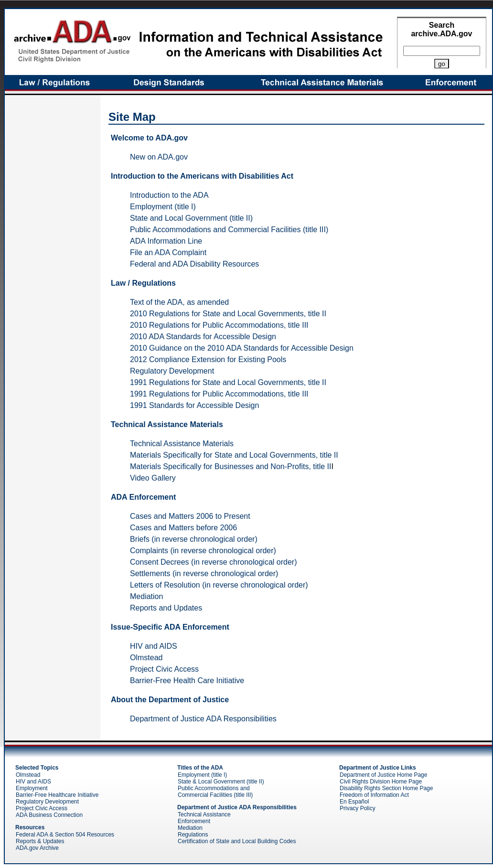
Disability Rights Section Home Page (386, 788)
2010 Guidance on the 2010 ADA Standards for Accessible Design (242, 348)
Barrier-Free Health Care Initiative (187, 680)
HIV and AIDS (154, 646)
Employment (32, 788)
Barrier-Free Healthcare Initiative (57, 795)
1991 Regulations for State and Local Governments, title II (228, 382)
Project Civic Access (164, 669)
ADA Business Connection (49, 815)
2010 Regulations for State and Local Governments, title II (228, 314)
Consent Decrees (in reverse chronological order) (214, 562)
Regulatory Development (172, 371)
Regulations (193, 835)
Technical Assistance (204, 814)
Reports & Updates (40, 841)
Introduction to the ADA (169, 195)
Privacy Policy (358, 808)
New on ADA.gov (159, 157)
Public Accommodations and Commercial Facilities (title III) (229, 230)
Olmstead (146, 658)
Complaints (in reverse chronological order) (203, 551)
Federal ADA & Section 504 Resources (65, 835)
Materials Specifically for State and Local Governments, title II (234, 455)
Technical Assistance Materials (182, 444)
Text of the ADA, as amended (179, 302)
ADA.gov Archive (37, 848)
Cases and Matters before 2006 (183, 528)
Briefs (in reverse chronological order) (194, 539)
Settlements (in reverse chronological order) (204, 573)
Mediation (146, 596)
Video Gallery (153, 478)
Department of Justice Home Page (383, 775)
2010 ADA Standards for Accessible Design (203, 337)
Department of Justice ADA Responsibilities (203, 719)
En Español (354, 802)
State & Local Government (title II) (221, 782)
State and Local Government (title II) (191, 218)
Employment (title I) (163, 207)
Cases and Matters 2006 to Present (190, 516)
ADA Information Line (166, 241)
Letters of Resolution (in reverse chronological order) (219, 585)
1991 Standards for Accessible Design (194, 405)
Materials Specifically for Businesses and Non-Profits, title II (231, 466)
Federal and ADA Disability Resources (194, 264)
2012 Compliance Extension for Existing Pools (208, 359)
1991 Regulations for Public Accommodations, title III (219, 394)
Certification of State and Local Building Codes (237, 841)
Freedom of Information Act (374, 795)
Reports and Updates (166, 608)
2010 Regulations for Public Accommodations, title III (219, 325)
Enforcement (194, 821)
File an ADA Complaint (168, 252)
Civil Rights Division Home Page (381, 782)
